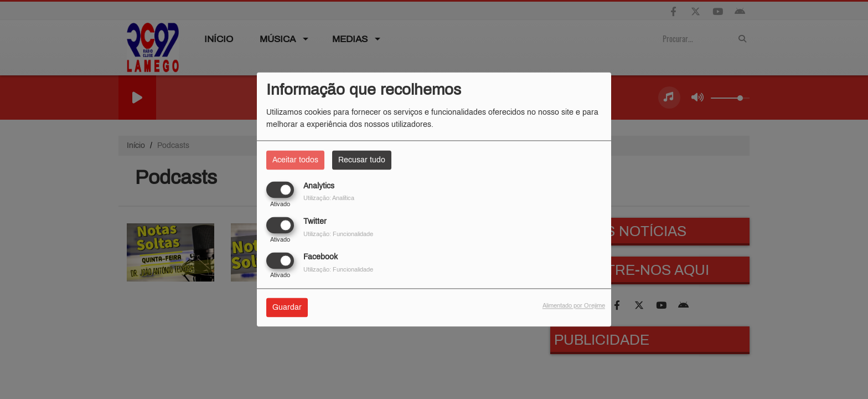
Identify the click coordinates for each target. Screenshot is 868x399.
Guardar (287, 308)
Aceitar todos (295, 160)
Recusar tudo (362, 160)
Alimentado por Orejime (574, 306)
